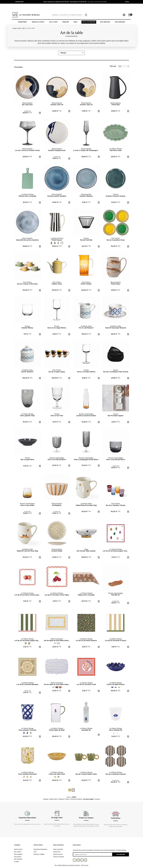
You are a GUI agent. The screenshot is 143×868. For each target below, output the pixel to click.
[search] (86, 15)
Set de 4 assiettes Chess (116, 240)
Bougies (46, 799)
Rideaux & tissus (38, 22)
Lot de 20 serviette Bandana (27, 684)
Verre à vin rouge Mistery (57, 328)
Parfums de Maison (76, 799)
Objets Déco (53, 799)
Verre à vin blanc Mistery (86, 372)
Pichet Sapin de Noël (57, 730)
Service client (38, 845)
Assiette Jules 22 (86, 105)
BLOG (127, 2)
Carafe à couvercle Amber (86, 416)
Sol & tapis (53, 22)
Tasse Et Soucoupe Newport (116, 328)
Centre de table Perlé (57, 774)
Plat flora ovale (116, 150)
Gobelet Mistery (27, 328)
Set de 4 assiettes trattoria (116, 774)
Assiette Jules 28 (57, 105)
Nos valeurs (18, 852)
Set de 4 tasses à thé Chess (27, 284)
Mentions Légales (39, 854)
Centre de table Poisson (116, 684)
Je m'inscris (121, 854)
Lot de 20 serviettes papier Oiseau (116, 551)
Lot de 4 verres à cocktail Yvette (27, 150)
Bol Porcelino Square (116, 416)
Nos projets (18, 857)
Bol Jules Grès (27, 105)
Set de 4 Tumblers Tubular (116, 505)
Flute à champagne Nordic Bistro (86, 460)
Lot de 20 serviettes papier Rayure (28, 641)
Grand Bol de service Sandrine (27, 240)
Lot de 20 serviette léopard (86, 641)
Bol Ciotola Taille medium (86, 551)
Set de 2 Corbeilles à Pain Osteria (116, 372)
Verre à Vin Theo (57, 416)
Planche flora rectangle (27, 196)
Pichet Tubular (86, 284)
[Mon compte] (124, 15)
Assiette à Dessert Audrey (116, 196)
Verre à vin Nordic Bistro (57, 460)
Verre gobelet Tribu (27, 416)
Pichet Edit (116, 105)
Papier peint (23, 22)
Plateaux (61, 799)
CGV (35, 852)
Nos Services (105, 22)
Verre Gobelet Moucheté (27, 774)
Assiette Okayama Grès (57, 150)
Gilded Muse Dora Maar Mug (86, 505)
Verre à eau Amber (27, 505)
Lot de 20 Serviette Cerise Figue (57, 595)
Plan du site (85, 865)
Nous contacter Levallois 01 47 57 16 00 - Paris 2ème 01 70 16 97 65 (65, 2)
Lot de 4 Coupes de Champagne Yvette (86, 150)
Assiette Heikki (57, 551)
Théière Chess (57, 284)
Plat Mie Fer (116, 595)
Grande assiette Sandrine (57, 196)
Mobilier (66, 22)
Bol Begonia (57, 505)
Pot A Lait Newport (86, 328)
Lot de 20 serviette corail (86, 684)
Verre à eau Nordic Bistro (116, 460)
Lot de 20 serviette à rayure (116, 641)
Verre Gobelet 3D (116, 730)
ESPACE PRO (19, 2)
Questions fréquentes (40, 849)
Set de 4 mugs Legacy (57, 372)
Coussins (97, 799)
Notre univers (18, 849)
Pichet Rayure (57, 240)
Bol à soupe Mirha (27, 460)
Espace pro (57, 852)
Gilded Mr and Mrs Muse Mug (27, 551)
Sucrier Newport (27, 372)
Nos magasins (18, 854)
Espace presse (58, 854)
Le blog (16, 861)
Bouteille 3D (86, 730)
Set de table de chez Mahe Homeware (57, 641)
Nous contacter (58, 845)
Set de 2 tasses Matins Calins (86, 774)
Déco (76, 22)
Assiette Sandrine (86, 196)
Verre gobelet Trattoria (27, 730)
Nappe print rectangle (86, 595)
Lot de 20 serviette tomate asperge (28, 595)
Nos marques (120, 22)
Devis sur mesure (89, 22)
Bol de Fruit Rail (86, 240)
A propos (17, 845)
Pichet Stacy (116, 284)
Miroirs (67, 799)
